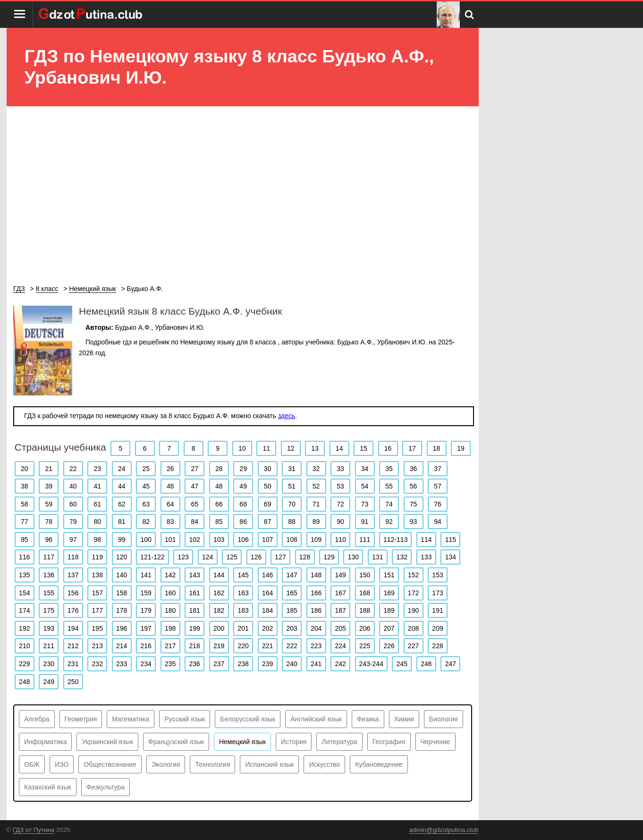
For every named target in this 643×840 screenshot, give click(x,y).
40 (73, 486)
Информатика (45, 742)
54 (365, 486)
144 (219, 575)
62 (122, 504)
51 (292, 486)
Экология (166, 764)
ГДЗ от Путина (34, 830)
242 (340, 664)
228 (437, 646)
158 (122, 593)
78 (49, 522)
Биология (444, 719)
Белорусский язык (248, 719)
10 (242, 448)
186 (316, 610)
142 (170, 575)
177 (97, 610)
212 (73, 646)
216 (146, 646)
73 (365, 504)
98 (97, 540)
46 (170, 486)
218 (195, 646)
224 (340, 646)
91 (365, 522)
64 (170, 504)
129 (329, 557)
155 (49, 593)
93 (414, 522)
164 (267, 593)
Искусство (324, 764)
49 (243, 486)
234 (146, 664)
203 (292, 628)
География (389, 742)
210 (24, 646)
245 (402, 664)
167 (340, 593)
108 (292, 540)
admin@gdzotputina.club (444, 830)
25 (146, 469)
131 (377, 557)
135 (24, 575)
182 (219, 610)
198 (170, 628)
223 (316, 646)
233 (122, 664)
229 (24, 664)
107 (267, 540)
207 (389, 628)
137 (73, 575)
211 (49, 646)
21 (49, 469)
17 (412, 448)
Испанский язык (269, 764)
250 (73, 682)
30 (268, 469)
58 (25, 504)
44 (122, 486)
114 (426, 540)
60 (73, 504)
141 (146, 575)
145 (243, 575)
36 (414, 469)
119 (97, 557)
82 (146, 522)
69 (268, 504)
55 (389, 486)
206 (365, 628)
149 (340, 575)
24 (122, 469)
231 (73, 664)
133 (426, 557)
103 (219, 540)
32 (316, 469)
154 (24, 593)
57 (438, 486)
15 (364, 448)
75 (414, 504)
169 (389, 593)
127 (280, 557)
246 (426, 664)
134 (451, 557)
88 (292, 522)
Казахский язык (48, 787)
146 (267, 575)
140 (122, 575)
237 (219, 664)
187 (340, 610)
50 (268, 486)
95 (25, 540)
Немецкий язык (242, 742)
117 (49, 557)
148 (316, 575)
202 (267, 628)
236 (195, 664)
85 (219, 522)
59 (49, 504)
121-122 (152, 557)
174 (24, 610)
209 (437, 628)
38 (25, 486)
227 (413, 646)
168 (365, 593)
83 (170, 522)
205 (340, 628)
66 (219, 504)
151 (389, 575)
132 (402, 557)
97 (73, 540)
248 (24, 682)
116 (24, 557)
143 (195, 575)
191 (437, 610)
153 (437, 575)
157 (97, 593)
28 (219, 469)
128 (305, 557)
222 (292, 646)
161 (195, 593)
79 (73, 522)
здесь (287, 416)
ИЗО (62, 764)
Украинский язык (107, 742)
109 (316, 540)
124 (207, 557)
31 (292, 469)
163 (243, 593)
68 (243, 504)
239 (267, 664)
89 (316, 522)
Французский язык (176, 742)
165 (292, 593)
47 (195, 486)
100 (146, 540)
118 (73, 557)
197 (146, 628)
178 (122, 610)
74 (389, 504)
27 (195, 469)
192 (24, 628)
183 (243, 610)
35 (389, 469)
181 (195, 610)
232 (97, 664)
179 (146, 610)
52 (316, 486)
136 (49, 575)
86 (243, 522)
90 (340, 522)
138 (97, 575)
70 (292, 504)
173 (437, 593)
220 (243, 646)
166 (316, 593)
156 (73, 593)
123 (183, 557)
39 (49, 486)
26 (170, 469)
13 (315, 448)
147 (292, 575)
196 (122, 628)
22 (73, 469)
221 (267, 646)
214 (122, 646)
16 (388, 448)
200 (219, 628)
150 (365, 575)
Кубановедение (379, 764)
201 (243, 628)
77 (25, 522)
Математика (131, 719)
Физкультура (106, 787)
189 (389, 610)
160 (170, 593)
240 (292, 664)
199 (195, 628)
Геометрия (81, 719)
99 (122, 540)
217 (170, 646)
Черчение (436, 742)
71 (316, 504)
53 (340, 486)
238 (243, 664)
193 (49, 628)
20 (25, 469)
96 (49, 540)
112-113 (395, 540)
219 (219, 646)
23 (97, 469)
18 (437, 448)
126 (256, 557)
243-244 (371, 664)
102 (195, 540)
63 (146, 504)
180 (170, 610)
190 (413, 610)
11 (266, 448)
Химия (404, 719)
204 (316, 628)
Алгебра (37, 719)
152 (413, 575)
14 (339, 448)
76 (438, 504)
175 (49, 610)
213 (97, 646)
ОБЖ (32, 764)
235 (170, 664)
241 (316, 664)
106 (243, 540)
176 (73, 610)
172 (413, 593)
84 (195, 522)
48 (219, 486)
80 (97, 522)
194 (73, 628)
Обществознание (110, 764)
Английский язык (316, 719)
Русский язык (185, 719)
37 (438, 469)
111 (365, 540)
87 (268, 522)
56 (414, 486)
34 (365, 469)
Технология (212, 764)
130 (353, 557)
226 (389, 646)
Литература (339, 742)
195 (97, 628)
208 (413, 628)
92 (389, 522)
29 (243, 469)
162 (219, 593)
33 (340, 469)
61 (97, 504)
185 (292, 610)
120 (122, 557)
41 (97, 486)
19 (461, 448)
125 (232, 557)
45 (146, 486)
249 (49, 682)
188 (365, 610)
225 (365, 646)
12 (291, 448)
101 (170, 540)
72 (340, 504)
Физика (368, 719)
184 (267, 610)
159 (146, 593)
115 (451, 540)
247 (451, 664)
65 (195, 504)
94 (438, 522)
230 (49, 664)
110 (340, 540)
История (294, 742)
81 (122, 522)
